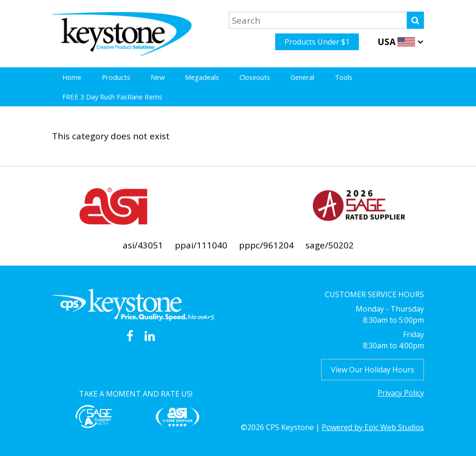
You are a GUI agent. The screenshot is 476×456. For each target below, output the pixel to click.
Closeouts (255, 77)
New (158, 77)
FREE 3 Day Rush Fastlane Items (112, 97)
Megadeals (202, 77)
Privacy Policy (401, 393)
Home (72, 77)
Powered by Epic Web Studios (373, 427)
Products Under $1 (317, 42)
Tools (344, 77)
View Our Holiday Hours (373, 370)
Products (116, 77)
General (302, 77)
